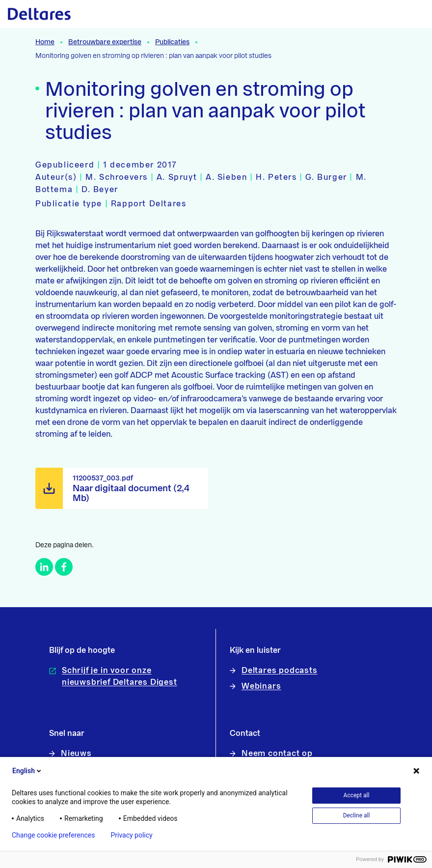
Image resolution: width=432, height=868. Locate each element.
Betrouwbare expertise (105, 42)
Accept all (357, 795)
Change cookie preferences (53, 835)
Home (45, 42)
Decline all (357, 815)
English (27, 771)
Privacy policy (131, 835)
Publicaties (172, 42)
